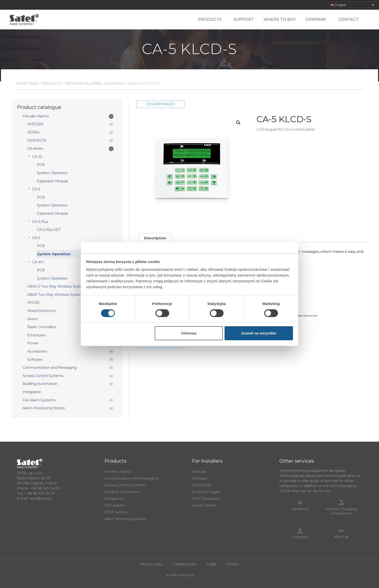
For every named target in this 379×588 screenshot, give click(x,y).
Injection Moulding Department (341, 511)
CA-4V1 (38, 262)
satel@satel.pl (41, 498)
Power (33, 343)
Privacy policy (152, 564)
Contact (348, 19)
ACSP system (116, 512)
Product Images (206, 492)
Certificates (202, 485)
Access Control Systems (43, 376)
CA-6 (36, 189)
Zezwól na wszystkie (259, 333)
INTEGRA (35, 124)
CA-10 (37, 157)
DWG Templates (206, 499)
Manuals (199, 472)
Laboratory (300, 509)
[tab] (155, 238)
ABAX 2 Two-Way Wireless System (57, 286)
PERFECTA (37, 141)
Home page (27, 84)
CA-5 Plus (40, 222)
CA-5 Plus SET (49, 230)
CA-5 (131, 84)
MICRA (33, 303)
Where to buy (280, 19)
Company (317, 20)
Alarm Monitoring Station (44, 408)
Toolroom (300, 537)
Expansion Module (52, 181)
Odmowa (189, 333)
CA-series (114, 84)
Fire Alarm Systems (39, 400)
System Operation (52, 173)
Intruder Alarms (83, 84)
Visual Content (204, 505)
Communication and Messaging (50, 368)
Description (155, 238)
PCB (41, 165)
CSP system (115, 505)
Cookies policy (185, 564)
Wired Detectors (41, 311)
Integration (32, 392)
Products (211, 20)
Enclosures (36, 335)
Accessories (37, 351)
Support (244, 19)
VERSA (33, 132)
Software (35, 360)
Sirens (32, 319)
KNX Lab (341, 537)
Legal (211, 564)
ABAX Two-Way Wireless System (55, 295)
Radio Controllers (42, 327)
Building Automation (40, 384)
